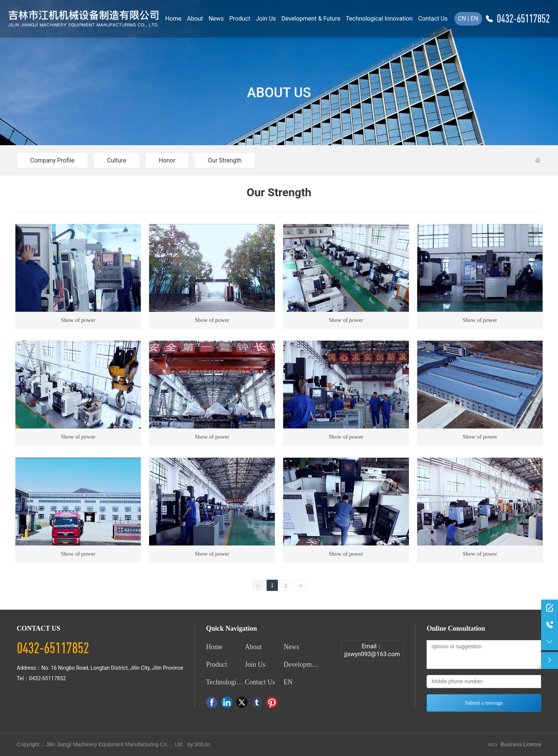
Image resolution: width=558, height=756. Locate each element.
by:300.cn (199, 744)
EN (474, 19)
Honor (167, 160)
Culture (117, 160)
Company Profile (52, 160)
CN (462, 19)
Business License (521, 744)
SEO (492, 745)
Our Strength (225, 160)
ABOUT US (279, 93)
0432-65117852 (523, 18)
